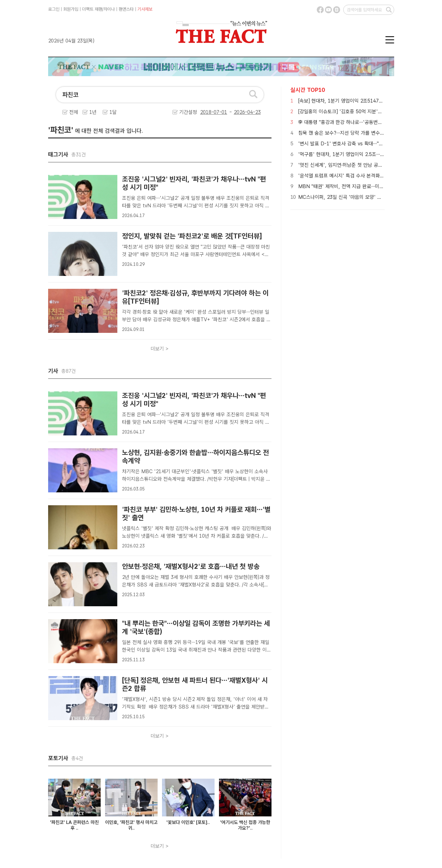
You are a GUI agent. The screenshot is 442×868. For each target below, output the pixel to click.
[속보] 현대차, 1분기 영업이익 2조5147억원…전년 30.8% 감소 (362, 101)
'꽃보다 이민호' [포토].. (188, 822)
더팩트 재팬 (92, 9)
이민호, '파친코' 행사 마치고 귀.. (131, 825)
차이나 (109, 9)
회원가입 (71, 9)
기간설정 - (220, 112)
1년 (93, 112)
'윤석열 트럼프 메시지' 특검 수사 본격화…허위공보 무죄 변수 (360, 176)
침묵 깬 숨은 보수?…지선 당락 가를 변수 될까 (344, 133)
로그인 (54, 9)
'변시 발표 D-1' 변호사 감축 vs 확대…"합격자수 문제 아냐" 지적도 (366, 144)
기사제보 (145, 9)
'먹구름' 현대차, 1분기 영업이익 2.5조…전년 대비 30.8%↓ (359, 154)
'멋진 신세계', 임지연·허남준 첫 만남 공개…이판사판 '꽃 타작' (361, 165)
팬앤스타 (126, 9)
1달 (113, 112)
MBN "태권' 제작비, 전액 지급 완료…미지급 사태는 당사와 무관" (364, 186)
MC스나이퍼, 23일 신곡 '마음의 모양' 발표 (342, 197)
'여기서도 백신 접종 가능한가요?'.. (245, 825)
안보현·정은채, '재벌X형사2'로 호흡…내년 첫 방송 (191, 566)
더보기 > (160, 349)
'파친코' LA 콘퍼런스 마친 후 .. (74, 825)
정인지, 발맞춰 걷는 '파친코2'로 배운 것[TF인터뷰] (192, 236)
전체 (74, 112)
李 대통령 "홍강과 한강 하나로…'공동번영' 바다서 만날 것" (358, 122)
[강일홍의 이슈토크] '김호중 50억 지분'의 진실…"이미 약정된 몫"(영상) (370, 112)
